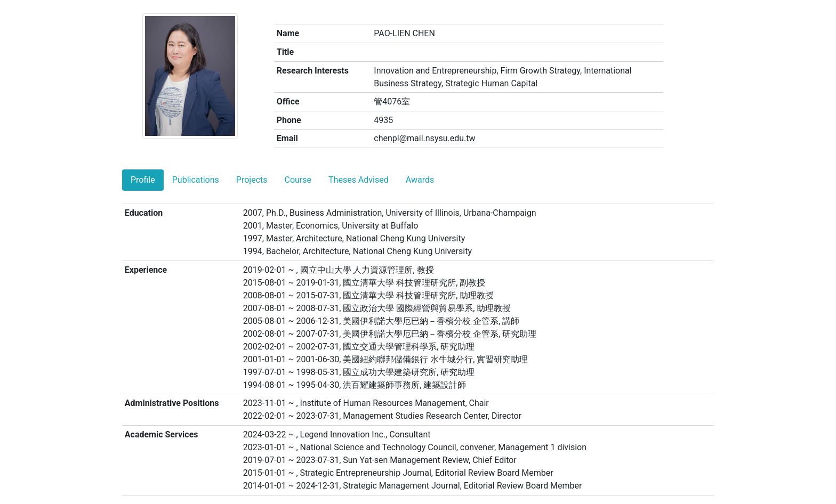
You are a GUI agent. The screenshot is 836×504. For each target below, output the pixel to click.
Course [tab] (298, 180)
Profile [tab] (143, 180)
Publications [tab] (196, 180)
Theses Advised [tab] (359, 180)
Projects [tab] (252, 180)
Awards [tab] (420, 180)
